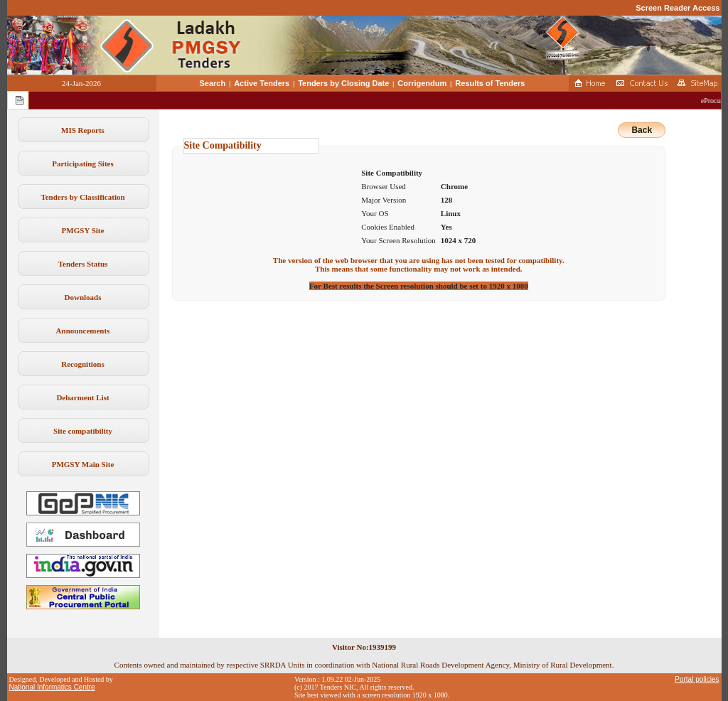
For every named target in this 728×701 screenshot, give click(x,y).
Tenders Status (83, 264)
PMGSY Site (83, 230)
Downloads (83, 297)
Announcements (83, 331)
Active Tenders (262, 83)
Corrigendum (422, 83)
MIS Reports (83, 130)
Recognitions (83, 364)
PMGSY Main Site (83, 464)
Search (213, 83)
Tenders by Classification (82, 197)
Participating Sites (82, 164)
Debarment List (82, 397)
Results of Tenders (490, 83)
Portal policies (697, 679)
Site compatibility (83, 431)
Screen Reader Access (678, 8)
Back (642, 130)
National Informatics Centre (52, 687)
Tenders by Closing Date (343, 83)
